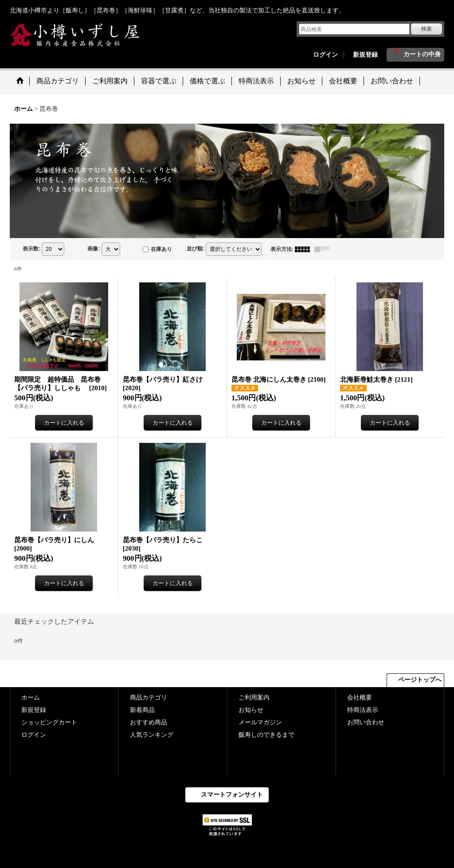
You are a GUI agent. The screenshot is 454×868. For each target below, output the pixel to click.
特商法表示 (363, 710)
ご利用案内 (254, 698)
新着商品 (142, 710)
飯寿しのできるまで (266, 735)
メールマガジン (260, 722)
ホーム (31, 698)
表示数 (31, 249)
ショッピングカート (49, 722)
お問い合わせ (366, 722)
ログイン (325, 55)
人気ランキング (152, 735)
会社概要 (360, 698)
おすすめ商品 (149, 722)
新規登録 (365, 55)
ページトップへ (420, 680)
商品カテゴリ (149, 698)
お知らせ (251, 710)
